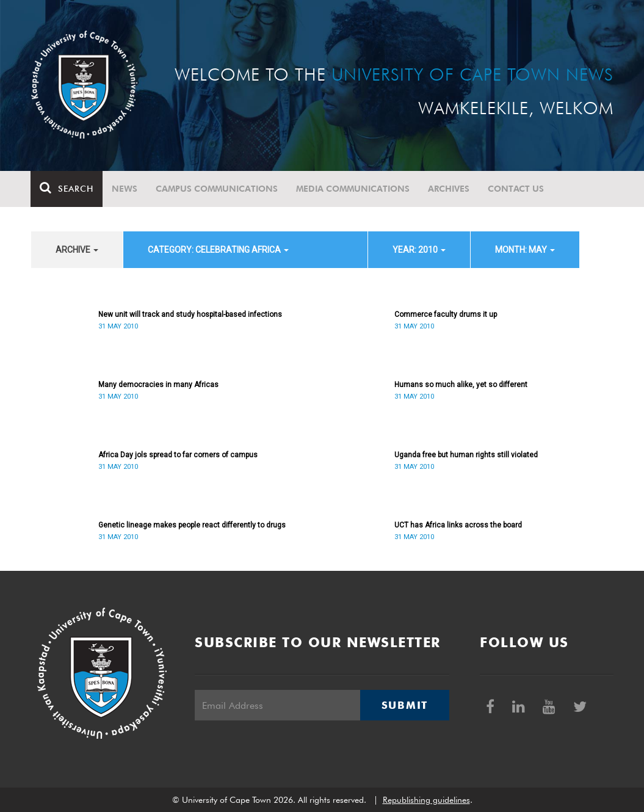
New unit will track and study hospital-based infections (190, 314)
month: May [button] (525, 250)
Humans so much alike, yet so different (461, 385)
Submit (405, 705)
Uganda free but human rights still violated (466, 455)
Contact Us (516, 189)
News (125, 189)
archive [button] (77, 250)
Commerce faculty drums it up (446, 314)
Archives (449, 189)
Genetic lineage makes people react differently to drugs (192, 525)
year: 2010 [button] (419, 250)
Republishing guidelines (426, 800)
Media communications (353, 189)
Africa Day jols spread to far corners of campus (178, 455)
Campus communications (217, 189)
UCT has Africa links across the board (458, 525)
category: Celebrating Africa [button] (218, 250)
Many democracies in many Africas (158, 385)
